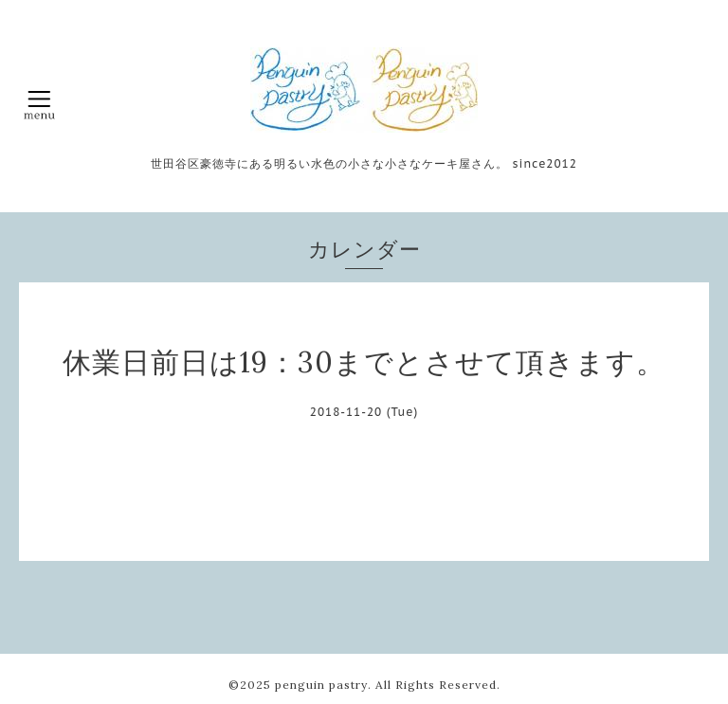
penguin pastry (321, 685)
